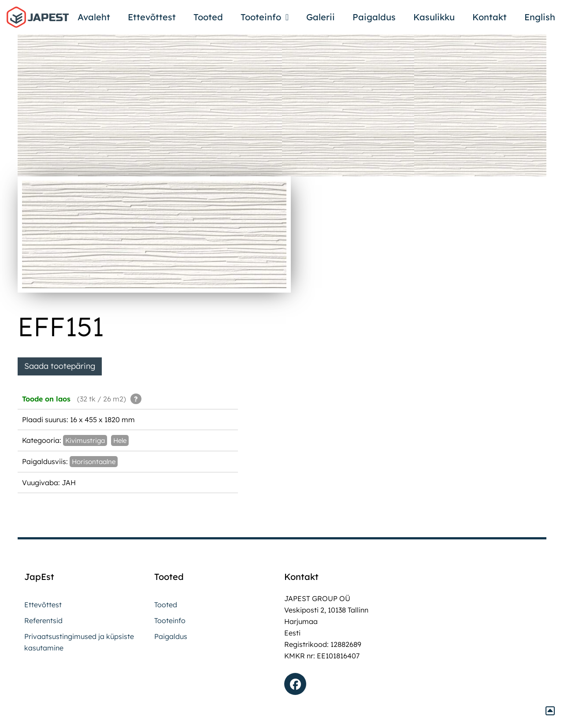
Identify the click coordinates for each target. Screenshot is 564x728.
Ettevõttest (152, 17)
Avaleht (94, 17)
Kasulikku (434, 17)
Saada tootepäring (60, 366)
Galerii (321, 17)
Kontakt (490, 17)
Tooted (208, 17)
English (540, 17)
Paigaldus (374, 17)
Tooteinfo (265, 17)
